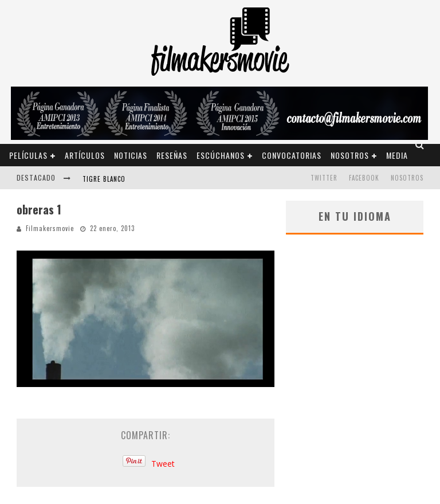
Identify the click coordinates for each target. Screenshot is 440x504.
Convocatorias (292, 155)
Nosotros (350, 155)
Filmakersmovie (50, 228)
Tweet (163, 464)
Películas (28, 155)
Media (397, 155)
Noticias (131, 155)
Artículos (85, 155)
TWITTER (324, 178)
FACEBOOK (364, 178)
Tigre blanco (104, 179)
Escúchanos (221, 155)
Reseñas (172, 155)
